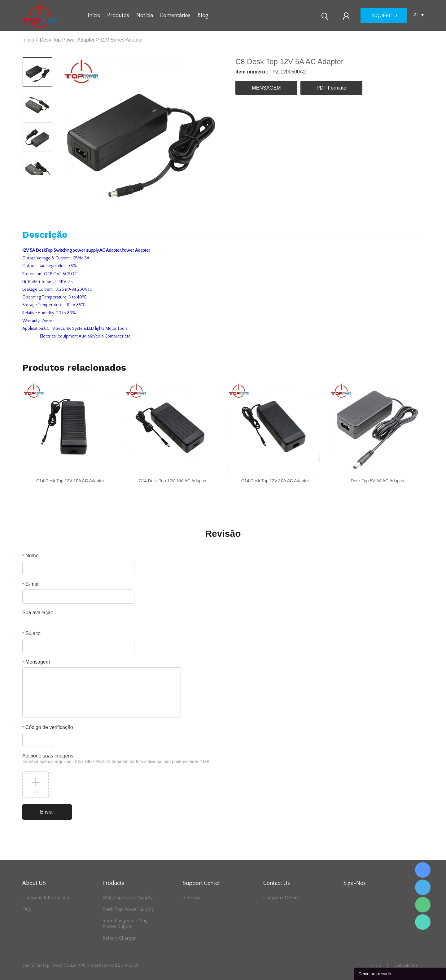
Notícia (145, 15)
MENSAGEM (266, 88)
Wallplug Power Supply (128, 898)
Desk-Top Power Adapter (67, 40)
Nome (31, 556)
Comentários (175, 15)
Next (45, 180)
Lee (423, 922)
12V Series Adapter (122, 40)
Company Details (281, 898)
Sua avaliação (38, 613)
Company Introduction (46, 898)
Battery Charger (119, 938)
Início (94, 15)
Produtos (118, 15)
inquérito (384, 15)
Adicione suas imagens (117, 759)
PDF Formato (331, 88)
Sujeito (31, 633)
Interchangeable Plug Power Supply (125, 924)
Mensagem (36, 662)
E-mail (31, 584)
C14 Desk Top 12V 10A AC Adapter (70, 481)
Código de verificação (48, 727)
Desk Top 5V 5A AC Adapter (378, 481)
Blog (203, 15)
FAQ (27, 909)
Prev (30, 180)
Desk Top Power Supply (128, 909)
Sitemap (191, 898)
